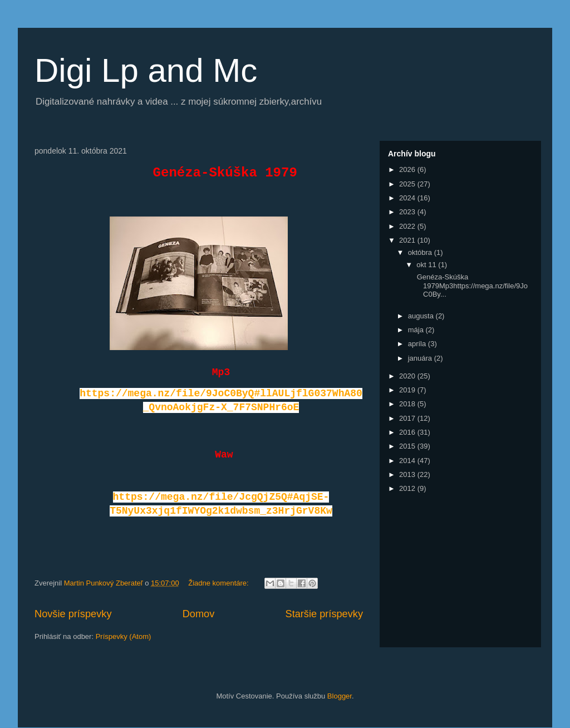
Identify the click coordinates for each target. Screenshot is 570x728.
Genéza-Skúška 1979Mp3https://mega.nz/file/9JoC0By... (471, 286)
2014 (408, 461)
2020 (408, 376)
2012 (408, 488)
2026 (408, 169)
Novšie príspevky (73, 614)
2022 (408, 226)
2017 (408, 418)
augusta (422, 316)
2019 (408, 390)
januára (421, 358)
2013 (408, 474)
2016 (408, 432)
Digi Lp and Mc (146, 70)
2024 (408, 198)
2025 (408, 184)
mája (417, 330)
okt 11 (427, 265)
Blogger (340, 696)
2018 (408, 404)
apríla (418, 344)
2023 (408, 212)
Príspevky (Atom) (124, 636)
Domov (199, 614)
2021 (408, 240)
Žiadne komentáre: (219, 583)
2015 (408, 446)
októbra (421, 252)
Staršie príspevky (325, 614)
